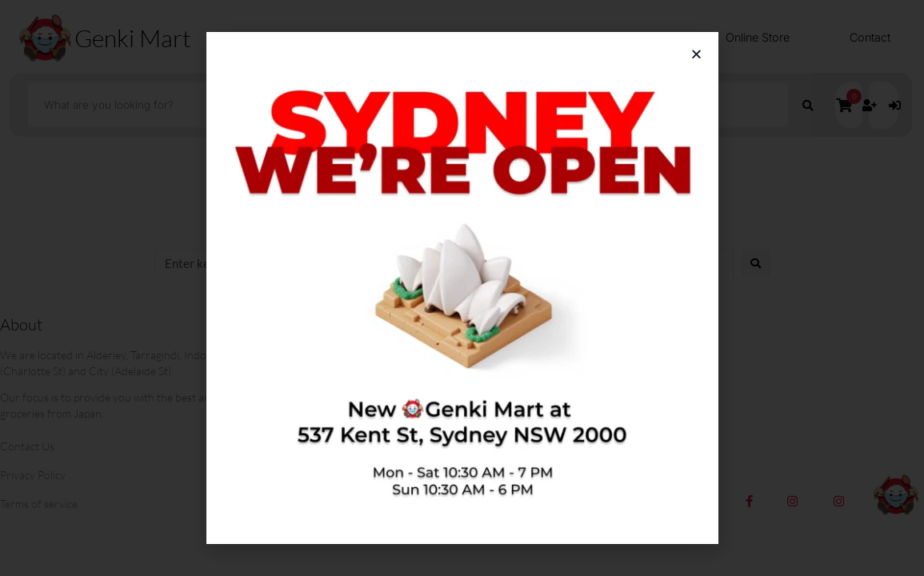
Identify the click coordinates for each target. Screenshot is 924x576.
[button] (696, 54)
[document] (462, 288)
